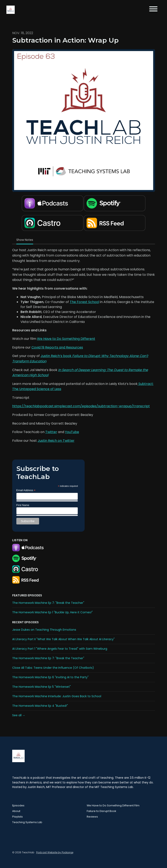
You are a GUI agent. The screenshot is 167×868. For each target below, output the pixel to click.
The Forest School (84, 302)
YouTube (72, 432)
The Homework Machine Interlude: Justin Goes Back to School (57, 696)
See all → (19, 715)
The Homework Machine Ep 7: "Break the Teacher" (48, 603)
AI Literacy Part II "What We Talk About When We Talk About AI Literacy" (63, 639)
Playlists (17, 817)
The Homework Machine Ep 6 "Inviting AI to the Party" (50, 677)
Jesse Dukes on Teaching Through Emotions (44, 630)
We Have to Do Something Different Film (113, 805)
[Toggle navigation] (153, 10)
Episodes (18, 805)
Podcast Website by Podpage (55, 852)
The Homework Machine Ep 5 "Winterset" (41, 687)
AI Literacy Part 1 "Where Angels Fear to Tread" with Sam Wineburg (60, 649)
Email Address (26, 490)
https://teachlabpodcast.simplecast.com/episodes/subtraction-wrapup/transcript (81, 406)
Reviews (92, 817)
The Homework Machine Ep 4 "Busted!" (40, 706)
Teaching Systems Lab (27, 822)
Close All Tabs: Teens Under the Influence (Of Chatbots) (53, 668)
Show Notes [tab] (25, 240)
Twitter (51, 432)
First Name (23, 505)
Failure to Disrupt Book (101, 811)
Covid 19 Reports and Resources (57, 347)
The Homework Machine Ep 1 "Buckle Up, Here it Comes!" (52, 612)
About (16, 811)
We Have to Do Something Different (66, 339)
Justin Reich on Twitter (56, 441)
